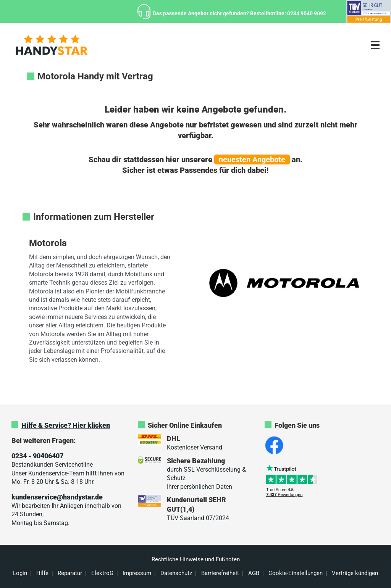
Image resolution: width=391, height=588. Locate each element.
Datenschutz (176, 573)
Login (20, 573)
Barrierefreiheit (220, 573)
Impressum (137, 573)
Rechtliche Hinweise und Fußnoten (196, 559)
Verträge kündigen (355, 573)
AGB (254, 573)
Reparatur (70, 573)
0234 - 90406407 (37, 456)
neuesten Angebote (252, 159)
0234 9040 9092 (307, 13)
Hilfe (42, 573)
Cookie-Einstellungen (296, 573)
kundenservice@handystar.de (57, 497)
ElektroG (102, 573)
